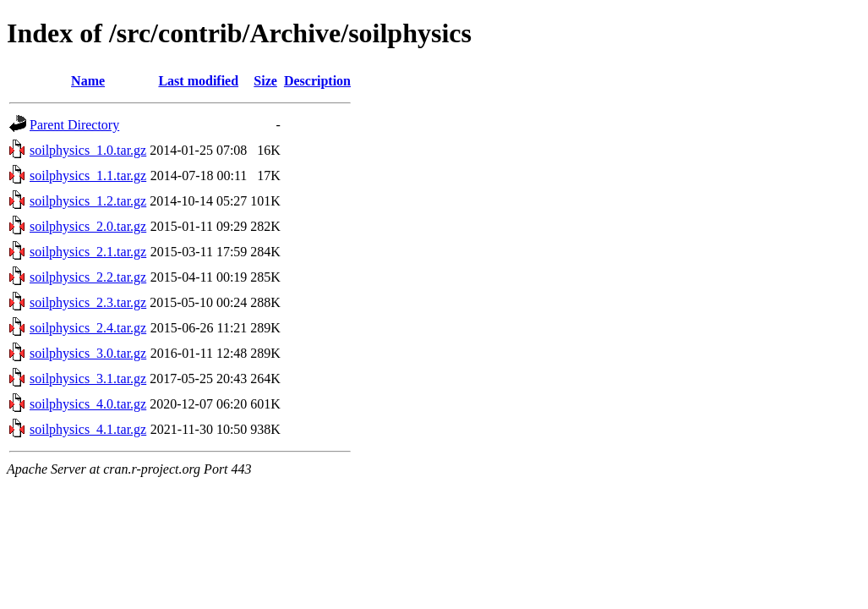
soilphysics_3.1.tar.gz (88, 379)
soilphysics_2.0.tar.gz (88, 226)
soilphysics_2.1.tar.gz (88, 252)
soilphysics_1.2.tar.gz (88, 201)
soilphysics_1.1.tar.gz (88, 176)
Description (317, 81)
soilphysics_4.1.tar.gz (88, 429)
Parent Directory (74, 125)
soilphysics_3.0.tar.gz (88, 353)
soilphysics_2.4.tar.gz (88, 328)
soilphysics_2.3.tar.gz (88, 302)
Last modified (198, 81)
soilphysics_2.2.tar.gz (88, 277)
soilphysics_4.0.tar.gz (88, 404)
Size (265, 81)
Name (88, 81)
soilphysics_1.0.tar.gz (88, 150)
